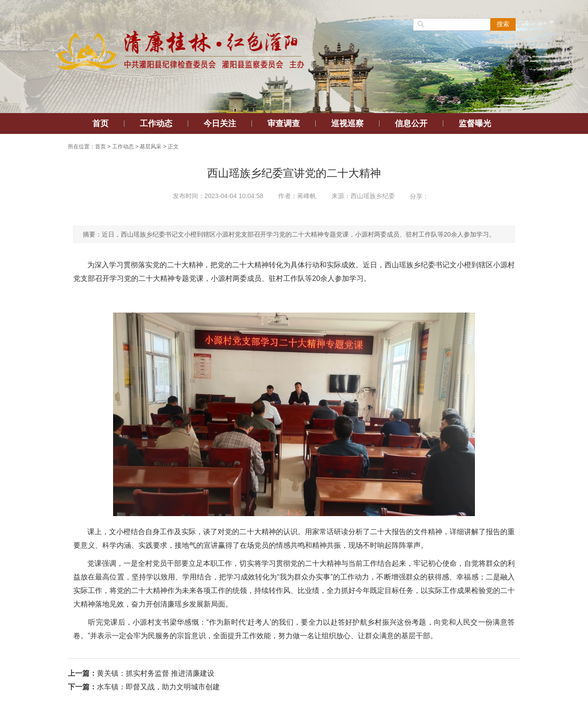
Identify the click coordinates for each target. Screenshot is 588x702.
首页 (100, 123)
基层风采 (151, 147)
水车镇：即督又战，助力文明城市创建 (158, 687)
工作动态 (156, 123)
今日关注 (220, 123)
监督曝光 (475, 123)
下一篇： (82, 687)
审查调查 (284, 123)
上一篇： (82, 673)
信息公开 (411, 123)
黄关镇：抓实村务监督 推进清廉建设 (156, 673)
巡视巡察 (347, 123)
